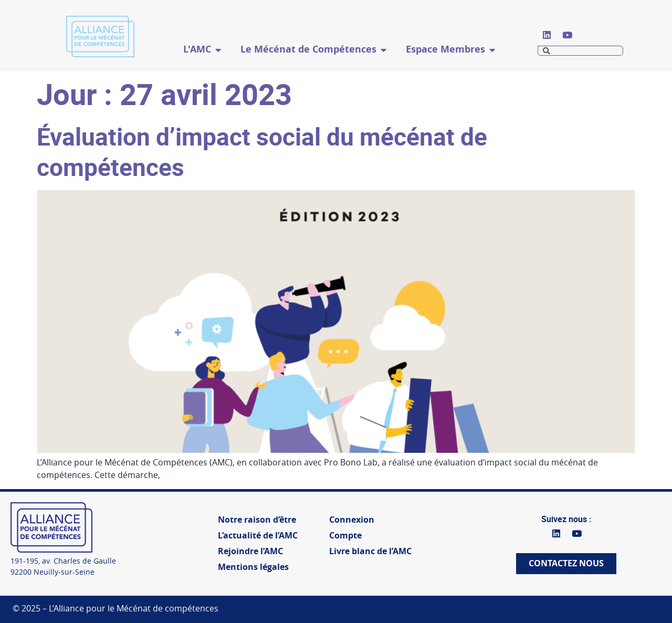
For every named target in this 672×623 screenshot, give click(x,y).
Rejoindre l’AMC (250, 551)
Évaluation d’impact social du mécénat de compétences (262, 151)
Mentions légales (253, 567)
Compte (345, 536)
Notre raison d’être (257, 520)
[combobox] (580, 51)
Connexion (352, 520)
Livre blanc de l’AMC (370, 551)
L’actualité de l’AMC (258, 536)
